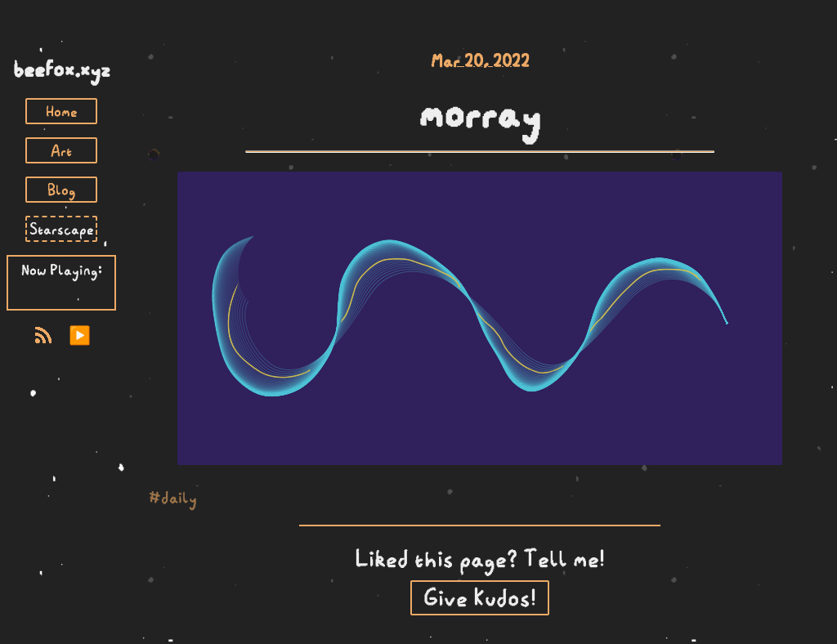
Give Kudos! (480, 598)
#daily (173, 498)
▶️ (80, 335)
